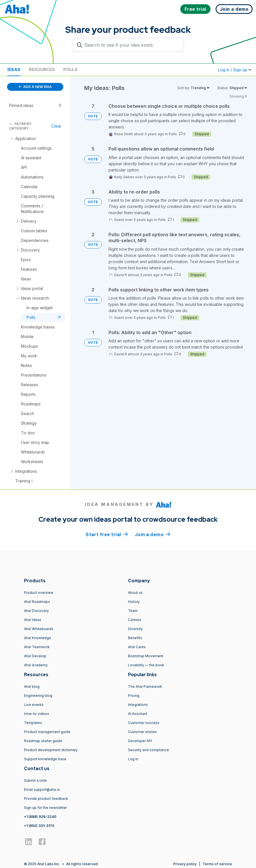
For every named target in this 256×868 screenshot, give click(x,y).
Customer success (144, 723)
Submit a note (35, 780)
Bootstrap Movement (146, 656)
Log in (133, 759)
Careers (135, 620)
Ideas (14, 69)
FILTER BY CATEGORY (20, 126)
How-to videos (37, 714)
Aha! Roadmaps (37, 602)
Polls (70, 69)
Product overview (39, 593)
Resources (42, 69)
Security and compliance (148, 750)
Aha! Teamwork (37, 647)
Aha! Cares (137, 647)
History (134, 602)
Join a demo (153, 534)
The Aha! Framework (145, 687)
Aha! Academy (36, 665)
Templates (33, 723)
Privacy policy (185, 864)
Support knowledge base (45, 759)
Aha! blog (32, 687)
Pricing (134, 696)
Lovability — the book (146, 665)
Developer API (140, 741)
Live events (34, 705)
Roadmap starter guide (43, 741)
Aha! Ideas (33, 620)
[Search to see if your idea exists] (131, 45)
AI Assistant (138, 714)
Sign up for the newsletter (45, 808)
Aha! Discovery (36, 611)
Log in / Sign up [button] (235, 70)
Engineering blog (38, 696)
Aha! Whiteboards (39, 629)
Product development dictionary (51, 750)
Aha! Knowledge (38, 638)
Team (133, 611)
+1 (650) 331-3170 (39, 826)
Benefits (135, 638)
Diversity (135, 629)
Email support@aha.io (42, 789)
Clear (56, 126)
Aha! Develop (35, 656)
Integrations (138, 705)
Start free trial (107, 534)
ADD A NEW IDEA (35, 87)
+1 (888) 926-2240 (40, 817)
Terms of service (217, 864)
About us (135, 593)
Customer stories (142, 732)
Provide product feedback (46, 799)
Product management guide (47, 732)
